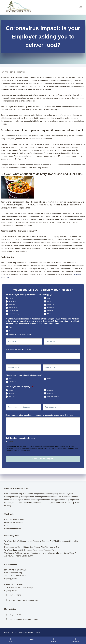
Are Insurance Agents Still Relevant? (19, 556)
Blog (6, 525)
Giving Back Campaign (13, 522)
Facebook (50, 390)
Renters (50, 301)
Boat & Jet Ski (13, 308)
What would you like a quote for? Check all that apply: (29, 295)
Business (12, 304)
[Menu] (80, 7)
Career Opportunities (13, 528)
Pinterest (50, 393)
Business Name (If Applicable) (18, 349)
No (10, 331)
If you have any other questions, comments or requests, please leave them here (39, 415)
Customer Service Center (14, 520)
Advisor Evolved (34, 632)
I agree (10, 442)
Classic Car (51, 304)
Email (49, 379)
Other (49, 314)
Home (11, 298)
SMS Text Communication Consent (20, 438)
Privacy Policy (20, 450)
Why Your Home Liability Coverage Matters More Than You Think (30, 550)
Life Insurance (13, 311)
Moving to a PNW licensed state (20, 334)
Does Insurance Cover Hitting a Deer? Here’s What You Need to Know (32, 547)
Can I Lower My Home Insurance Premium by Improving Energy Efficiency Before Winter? (40, 553)
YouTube (12, 396)
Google (11, 390)
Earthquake (51, 308)
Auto (49, 298)
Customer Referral (53, 396)
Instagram (12, 393)
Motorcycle (12, 301)
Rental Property (14, 314)
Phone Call (12, 382)
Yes (11, 327)
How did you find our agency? (19, 387)
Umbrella (50, 311)
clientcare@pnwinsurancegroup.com (23, 600)
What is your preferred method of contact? (25, 375)
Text (10, 379)
